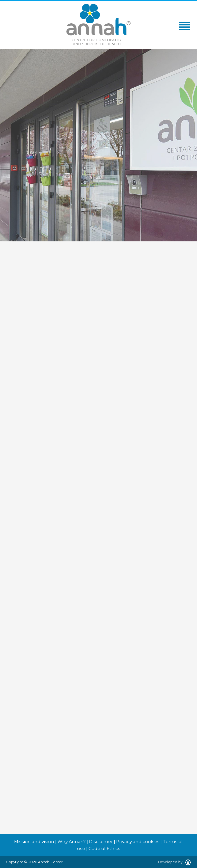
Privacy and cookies (138, 842)
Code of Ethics (104, 848)
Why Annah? (72, 842)
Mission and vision (34, 842)
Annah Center (50, 862)
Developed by (174, 862)
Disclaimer (101, 842)
